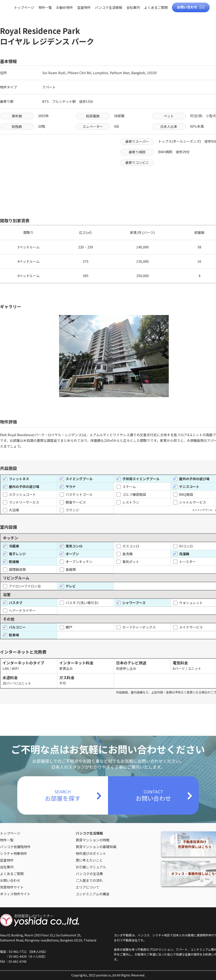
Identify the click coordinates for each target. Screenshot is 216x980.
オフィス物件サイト (15, 894)
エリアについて (88, 887)
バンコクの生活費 (89, 874)
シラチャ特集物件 (13, 853)
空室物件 (84, 8)
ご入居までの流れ (89, 880)
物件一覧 (45, 8)
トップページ (24, 8)
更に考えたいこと (89, 860)
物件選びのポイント (91, 853)
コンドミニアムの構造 (92, 894)
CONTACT (153, 795)
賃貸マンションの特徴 (93, 840)
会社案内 (133, 8)
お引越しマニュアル (91, 867)
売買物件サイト (12, 887)
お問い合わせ (187, 7)
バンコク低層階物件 (15, 847)
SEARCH (63, 795)
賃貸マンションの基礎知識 (96, 847)
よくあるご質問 (156, 8)
